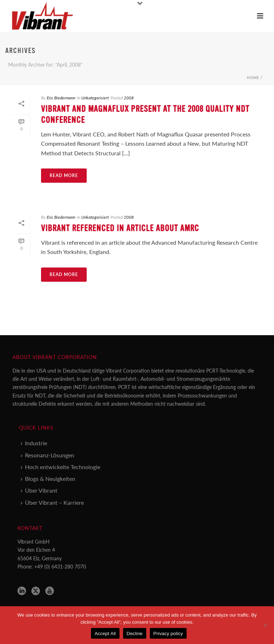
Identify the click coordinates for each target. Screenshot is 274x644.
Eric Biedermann (61, 98)
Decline (135, 633)
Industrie (34, 443)
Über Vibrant (39, 490)
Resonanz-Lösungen (47, 455)
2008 (129, 98)
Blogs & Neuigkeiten (48, 479)
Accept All (105, 633)
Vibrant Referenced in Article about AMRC (120, 228)
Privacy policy (168, 633)
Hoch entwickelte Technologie (60, 467)
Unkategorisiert (95, 98)
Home (253, 78)
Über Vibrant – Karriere (52, 502)
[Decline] (265, 625)
